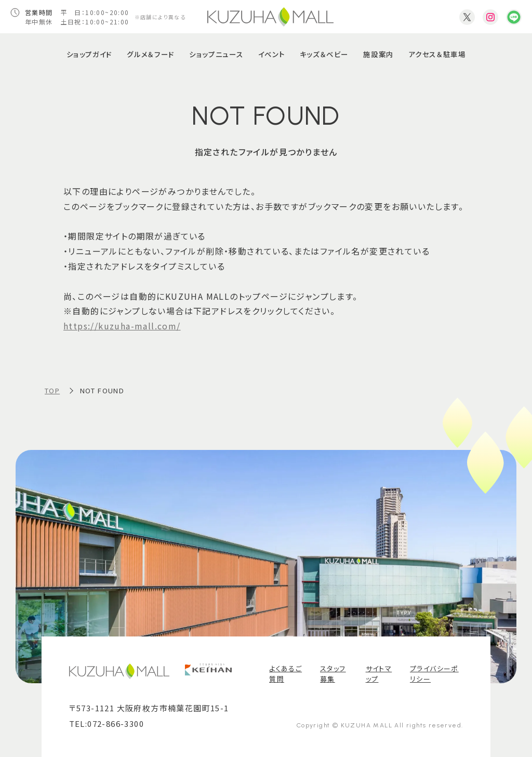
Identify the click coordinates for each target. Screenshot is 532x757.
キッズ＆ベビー (324, 54)
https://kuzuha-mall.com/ (122, 326)
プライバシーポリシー (434, 674)
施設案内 (378, 54)
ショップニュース (216, 54)
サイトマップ (379, 674)
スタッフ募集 (333, 674)
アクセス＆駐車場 (437, 54)
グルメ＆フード (150, 54)
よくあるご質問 (285, 674)
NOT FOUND (102, 390)
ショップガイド (89, 54)
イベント (271, 54)
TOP (52, 390)
